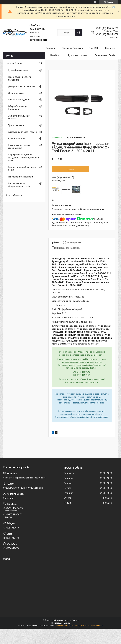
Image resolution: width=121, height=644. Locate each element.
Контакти (110, 48)
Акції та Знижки (14, 195)
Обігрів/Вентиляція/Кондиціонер (18, 108)
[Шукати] (79, 33)
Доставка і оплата (78, 55)
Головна (50, 48)
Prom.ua (75, 620)
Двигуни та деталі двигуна (22, 86)
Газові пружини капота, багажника (20, 78)
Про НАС (93, 48)
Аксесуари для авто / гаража (23, 132)
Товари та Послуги (72, 48)
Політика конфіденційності (92, 626)
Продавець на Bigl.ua (61, 623)
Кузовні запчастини (18, 70)
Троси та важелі (16, 125)
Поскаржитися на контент (68, 626)
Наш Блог (55, 55)
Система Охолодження (20, 100)
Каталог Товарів (14, 63)
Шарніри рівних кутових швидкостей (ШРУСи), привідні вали (23, 158)
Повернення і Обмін (105, 55)
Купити (71, 169)
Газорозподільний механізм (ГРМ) (22, 169)
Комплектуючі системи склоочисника (20, 147)
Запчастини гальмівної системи (20, 117)
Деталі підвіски (16, 93)
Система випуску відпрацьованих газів (19, 185)
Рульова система (17, 138)
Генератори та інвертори (20, 177)
